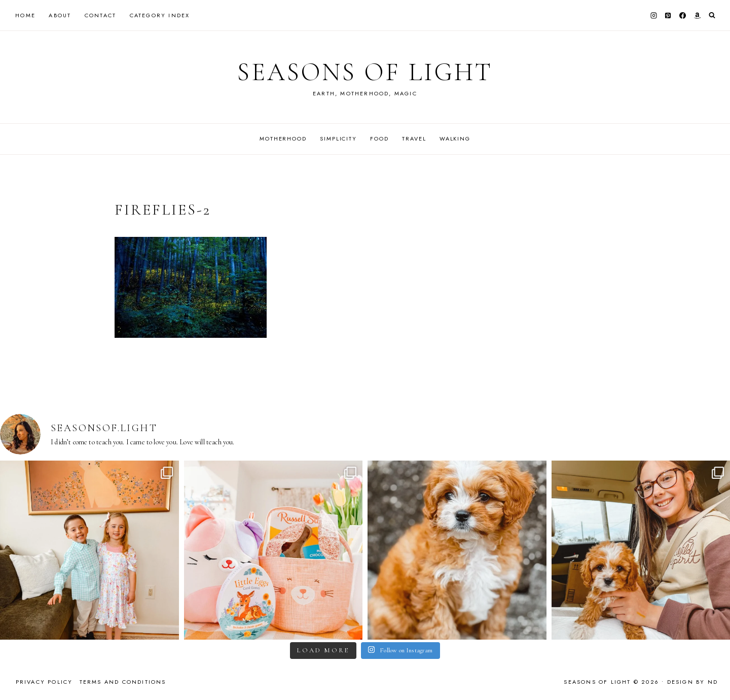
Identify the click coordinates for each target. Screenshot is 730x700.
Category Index (160, 15)
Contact (100, 15)
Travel (414, 138)
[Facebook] (683, 15)
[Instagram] (653, 15)
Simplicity (338, 138)
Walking (455, 138)
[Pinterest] (668, 15)
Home (25, 15)
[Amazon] (697, 15)
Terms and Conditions (123, 682)
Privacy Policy (44, 682)
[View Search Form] (712, 15)
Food (379, 138)
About (60, 15)
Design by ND (692, 682)
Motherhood (283, 138)
